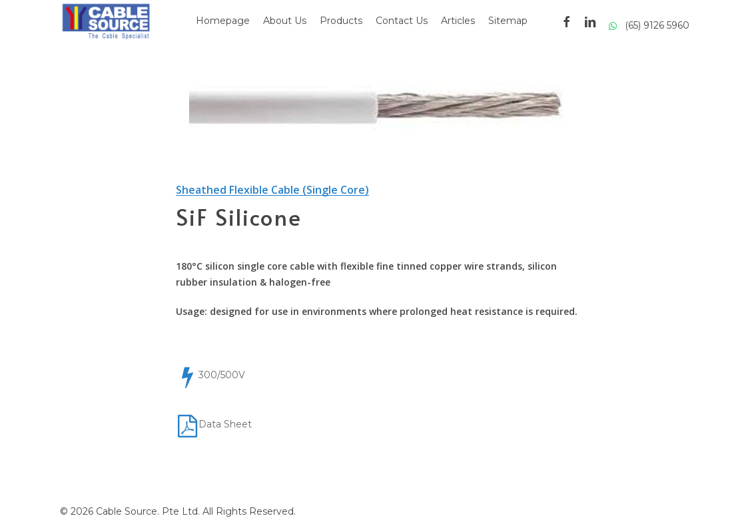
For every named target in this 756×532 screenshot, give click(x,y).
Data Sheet (225, 424)
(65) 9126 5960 (649, 25)
